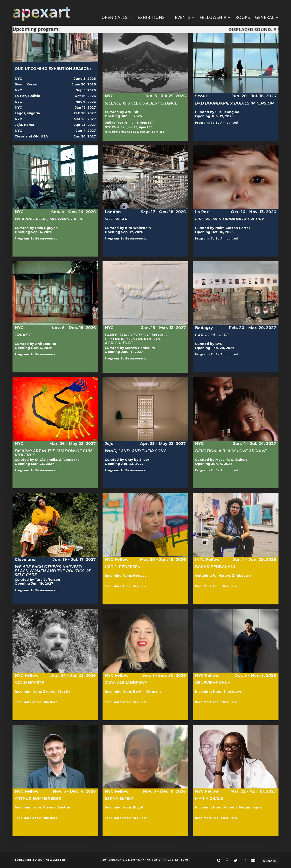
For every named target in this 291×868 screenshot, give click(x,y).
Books (243, 17)
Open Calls (117, 17)
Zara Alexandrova (126, 683)
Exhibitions (154, 17)
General (267, 17)
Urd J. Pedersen (123, 567)
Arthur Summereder (38, 799)
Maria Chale (209, 799)
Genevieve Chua (213, 683)
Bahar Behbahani (215, 569)
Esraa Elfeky (120, 801)
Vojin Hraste (29, 683)
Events (185, 17)
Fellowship (215, 17)
